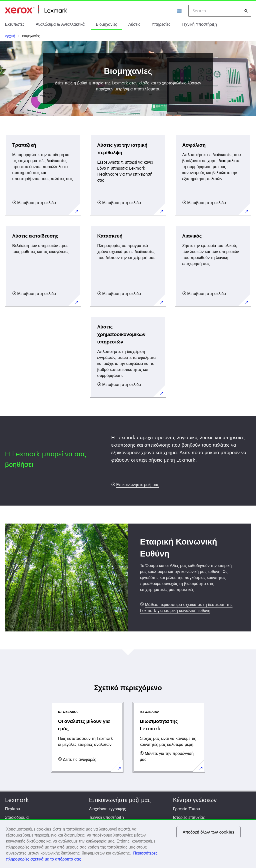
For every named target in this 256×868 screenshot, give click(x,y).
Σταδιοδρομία (17, 817)
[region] (128, 844)
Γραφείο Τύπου (186, 809)
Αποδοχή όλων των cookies (208, 832)
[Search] (246, 11)
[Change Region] (179, 11)
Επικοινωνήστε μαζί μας (120, 800)
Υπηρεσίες (161, 24)
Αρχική (36, 9)
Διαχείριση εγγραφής (107, 809)
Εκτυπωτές (15, 24)
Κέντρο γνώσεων (195, 800)
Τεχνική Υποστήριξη (199, 24)
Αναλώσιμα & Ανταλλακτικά (60, 24)
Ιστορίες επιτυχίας (189, 817)
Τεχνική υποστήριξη (106, 817)
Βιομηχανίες (106, 24)
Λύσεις (134, 24)
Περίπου (12, 809)
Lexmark (17, 800)
